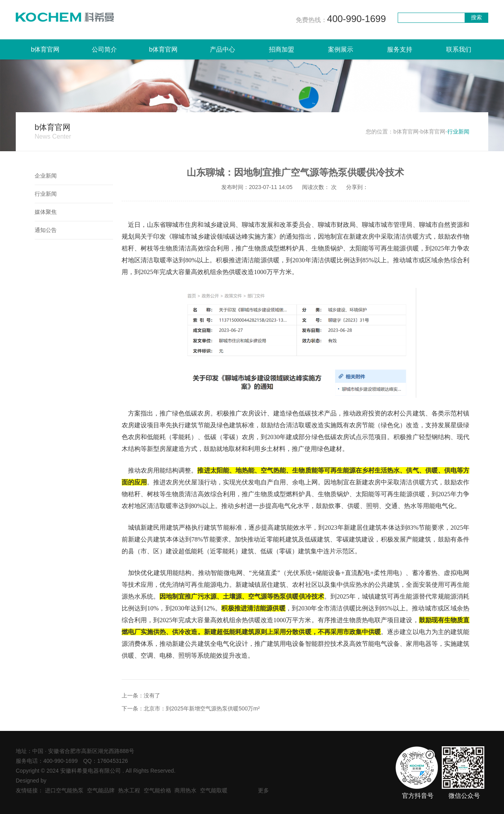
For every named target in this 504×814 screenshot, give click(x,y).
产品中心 (222, 49)
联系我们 (459, 49)
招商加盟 (282, 49)
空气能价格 (157, 790)
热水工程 (129, 790)
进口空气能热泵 (64, 790)
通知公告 (46, 230)
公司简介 (104, 49)
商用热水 (185, 790)
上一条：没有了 (141, 695)
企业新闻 (46, 176)
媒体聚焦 (46, 212)
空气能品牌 (101, 790)
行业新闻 (46, 194)
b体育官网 (45, 49)
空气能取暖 (214, 790)
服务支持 (400, 49)
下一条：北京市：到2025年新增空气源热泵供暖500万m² (191, 708)
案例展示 (341, 49)
